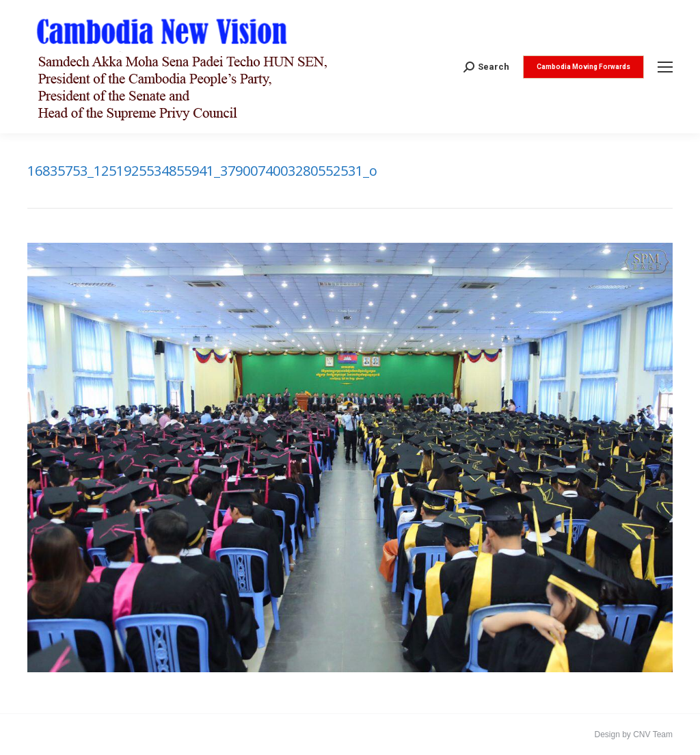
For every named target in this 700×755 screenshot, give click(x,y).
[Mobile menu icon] (665, 67)
